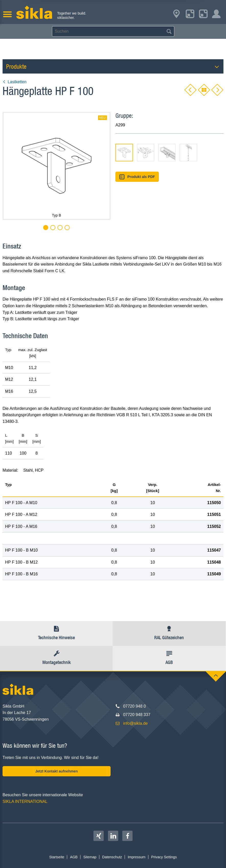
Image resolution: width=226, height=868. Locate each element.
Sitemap (90, 857)
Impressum (136, 857)
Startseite (57, 857)
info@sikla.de (135, 723)
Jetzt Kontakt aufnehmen (56, 771)
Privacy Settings (164, 857)
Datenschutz (112, 857)
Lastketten (15, 82)
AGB (74, 857)
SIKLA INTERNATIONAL (25, 801)
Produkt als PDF (137, 177)
